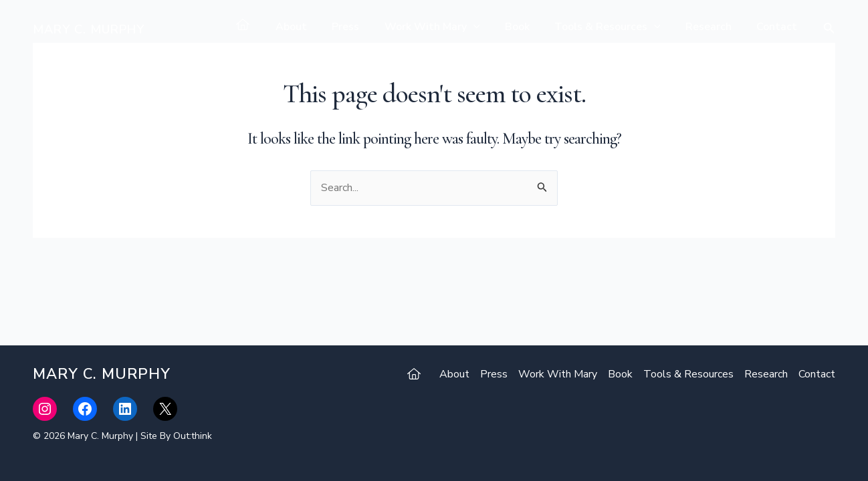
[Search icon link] (829, 30)
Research (714, 27)
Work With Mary (448, 27)
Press (365, 27)
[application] (490, 27)
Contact (779, 27)
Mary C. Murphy (89, 29)
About (315, 27)
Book (529, 27)
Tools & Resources (616, 27)
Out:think (193, 436)
